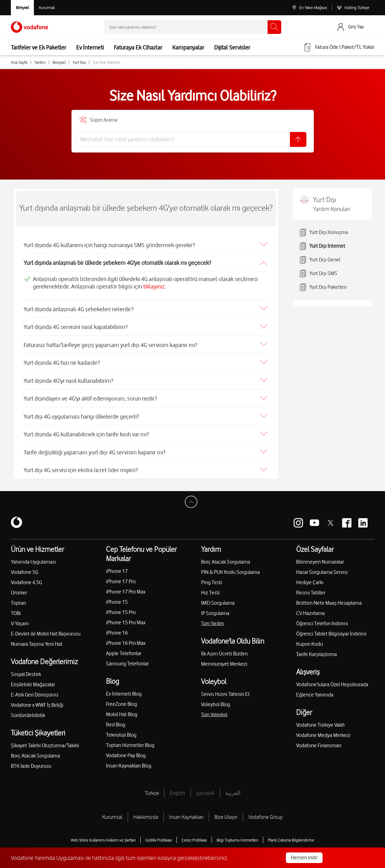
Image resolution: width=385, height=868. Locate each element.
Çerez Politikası (194, 837)
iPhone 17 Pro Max (126, 589)
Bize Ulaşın (226, 814)
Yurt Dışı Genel (320, 260)
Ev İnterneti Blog (124, 691)
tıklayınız (154, 286)
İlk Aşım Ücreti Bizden (224, 651)
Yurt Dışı (79, 62)
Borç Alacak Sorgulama (35, 753)
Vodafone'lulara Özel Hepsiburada (332, 682)
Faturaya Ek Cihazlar (138, 47)
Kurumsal (112, 814)
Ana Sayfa (19, 62)
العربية (233, 790)
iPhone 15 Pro (121, 609)
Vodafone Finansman (319, 743)
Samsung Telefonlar (127, 661)
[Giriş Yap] (355, 27)
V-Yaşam (20, 621)
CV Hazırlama (310, 610)
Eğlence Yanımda (315, 692)
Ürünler (19, 590)
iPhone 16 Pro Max (126, 640)
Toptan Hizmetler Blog (130, 742)
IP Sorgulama (215, 610)
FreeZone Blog (121, 701)
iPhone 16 (117, 630)
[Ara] (274, 27)
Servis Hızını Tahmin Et (225, 691)
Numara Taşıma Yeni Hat (37, 641)
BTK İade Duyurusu (31, 763)
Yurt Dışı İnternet (322, 246)
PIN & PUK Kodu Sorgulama (230, 569)
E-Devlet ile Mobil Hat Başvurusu (46, 631)
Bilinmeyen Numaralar (320, 559)
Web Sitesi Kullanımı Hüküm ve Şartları (103, 837)
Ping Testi (212, 579)
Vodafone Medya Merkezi (323, 732)
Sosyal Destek (26, 671)
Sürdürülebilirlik (28, 712)
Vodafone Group (266, 814)
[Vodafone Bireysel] (22, 8)
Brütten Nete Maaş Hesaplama (329, 600)
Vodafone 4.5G (26, 579)
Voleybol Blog (216, 701)
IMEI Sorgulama (218, 600)
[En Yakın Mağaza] (309, 8)
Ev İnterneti (90, 47)
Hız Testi (210, 590)
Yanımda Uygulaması (33, 559)
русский (205, 790)
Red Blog (116, 722)
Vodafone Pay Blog (126, 753)
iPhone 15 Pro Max (126, 620)
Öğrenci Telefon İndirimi (322, 621)
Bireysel (59, 62)
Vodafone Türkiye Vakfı (320, 722)
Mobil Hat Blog (122, 711)
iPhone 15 (117, 599)
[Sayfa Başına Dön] (193, 501)
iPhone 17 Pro (121, 579)
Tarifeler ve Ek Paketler (39, 47)
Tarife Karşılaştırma (316, 651)
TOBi (16, 610)
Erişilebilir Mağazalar (33, 682)
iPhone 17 (117, 568)
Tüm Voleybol (214, 712)
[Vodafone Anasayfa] (30, 27)
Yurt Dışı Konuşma (324, 232)
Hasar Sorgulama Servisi (322, 569)
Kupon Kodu (309, 641)
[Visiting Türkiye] (353, 8)
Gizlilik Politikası (159, 837)
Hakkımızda (146, 814)
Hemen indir (304, 857)
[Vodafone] (16, 520)
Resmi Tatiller (311, 590)
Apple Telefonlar (124, 650)
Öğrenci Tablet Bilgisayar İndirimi (331, 631)
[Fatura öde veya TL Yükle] (339, 47)
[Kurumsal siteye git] (47, 8)
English (177, 790)
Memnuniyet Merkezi (224, 661)
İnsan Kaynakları (186, 814)
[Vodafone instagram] (298, 520)
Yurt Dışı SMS (318, 274)
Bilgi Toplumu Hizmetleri (237, 837)
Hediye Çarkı (310, 579)
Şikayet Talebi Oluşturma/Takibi (45, 743)
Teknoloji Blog (121, 732)
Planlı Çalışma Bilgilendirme (291, 837)
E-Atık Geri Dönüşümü (34, 692)
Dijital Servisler (232, 47)
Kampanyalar (188, 47)
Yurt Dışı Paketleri (323, 287)
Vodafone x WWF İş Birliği (37, 702)
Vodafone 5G (25, 569)
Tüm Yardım (213, 621)
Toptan (18, 600)
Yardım (40, 62)
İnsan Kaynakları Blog (129, 763)
